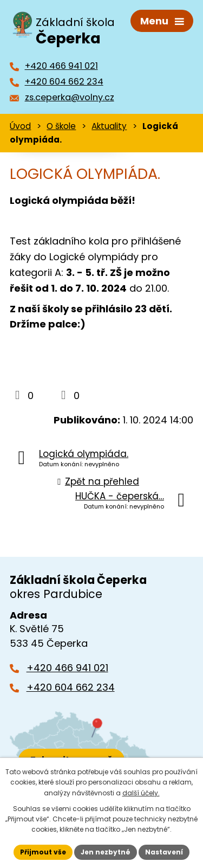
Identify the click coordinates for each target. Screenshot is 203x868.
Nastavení (164, 852)
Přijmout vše (43, 852)
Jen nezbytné (106, 852)
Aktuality (109, 126)
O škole (61, 126)
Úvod (20, 126)
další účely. (141, 793)
